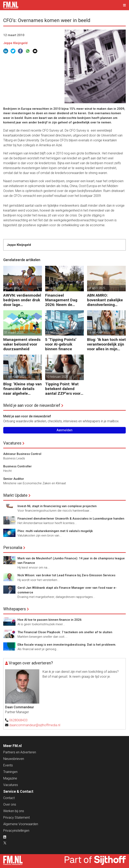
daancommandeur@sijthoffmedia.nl (35, 725)
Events (8, 765)
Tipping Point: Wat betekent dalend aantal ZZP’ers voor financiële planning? (63, 389)
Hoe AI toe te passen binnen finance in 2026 (50, 620)
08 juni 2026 (12, 288)
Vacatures (12, 443)
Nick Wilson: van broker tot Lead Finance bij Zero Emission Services (66, 575)
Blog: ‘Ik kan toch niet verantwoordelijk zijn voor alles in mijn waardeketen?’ (106, 344)
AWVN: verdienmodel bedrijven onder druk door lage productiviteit (22, 300)
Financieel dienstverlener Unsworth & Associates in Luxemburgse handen (71, 519)
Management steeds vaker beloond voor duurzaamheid (22, 344)
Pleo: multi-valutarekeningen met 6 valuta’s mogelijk (55, 531)
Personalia (13, 548)
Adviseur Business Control (22, 454)
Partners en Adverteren (20, 752)
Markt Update (15, 495)
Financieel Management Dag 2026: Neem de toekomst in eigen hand (61, 300)
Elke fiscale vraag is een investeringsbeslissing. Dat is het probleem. (67, 645)
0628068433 (18, 720)
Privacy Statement (16, 818)
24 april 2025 (96, 288)
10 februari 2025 (57, 377)
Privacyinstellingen (16, 831)
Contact (9, 798)
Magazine (10, 778)
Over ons (10, 804)
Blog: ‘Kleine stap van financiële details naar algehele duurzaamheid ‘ (22, 389)
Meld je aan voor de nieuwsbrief (32, 405)
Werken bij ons (14, 811)
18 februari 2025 (57, 333)
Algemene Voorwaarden (21, 824)
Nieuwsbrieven (14, 759)
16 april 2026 (55, 288)
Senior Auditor (14, 479)
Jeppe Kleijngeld (15, 43)
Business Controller (17, 466)
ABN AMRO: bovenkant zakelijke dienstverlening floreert (105, 300)
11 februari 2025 (15, 377)
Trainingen (10, 772)
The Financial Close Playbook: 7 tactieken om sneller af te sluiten (65, 632)
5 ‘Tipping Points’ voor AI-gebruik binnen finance (61, 344)
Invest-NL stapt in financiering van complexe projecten (57, 506)
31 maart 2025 (14, 333)
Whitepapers (15, 609)
